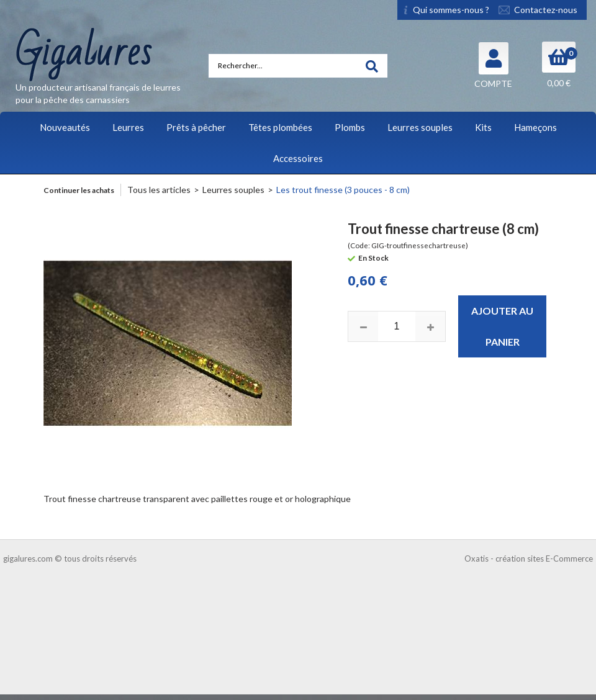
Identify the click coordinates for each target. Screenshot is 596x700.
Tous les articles (159, 190)
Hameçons (535, 127)
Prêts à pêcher (196, 127)
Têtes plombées (280, 127)
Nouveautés (65, 127)
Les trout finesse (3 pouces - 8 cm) (343, 190)
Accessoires (298, 158)
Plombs (350, 127)
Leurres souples (420, 127)
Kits (483, 127)
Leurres (128, 127)
